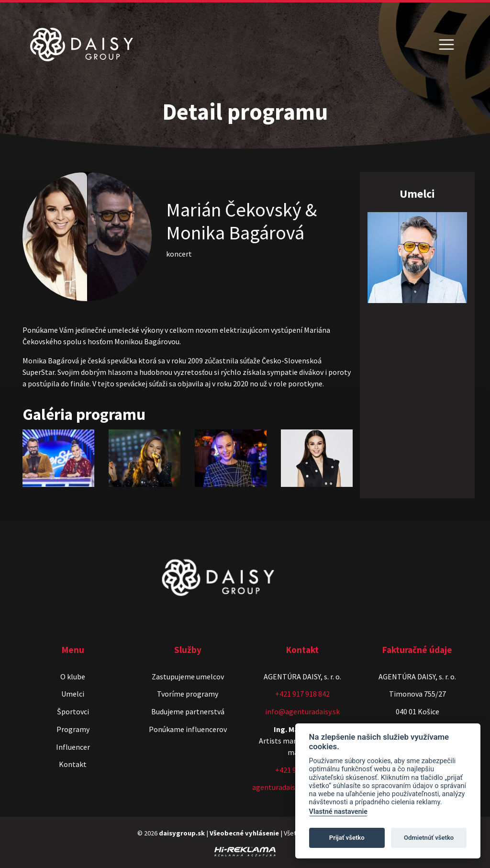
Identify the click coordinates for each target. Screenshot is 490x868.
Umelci (73, 694)
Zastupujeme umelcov (188, 676)
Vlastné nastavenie (338, 812)
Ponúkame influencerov (188, 729)
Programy (73, 729)
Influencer (73, 747)
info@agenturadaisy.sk (302, 711)
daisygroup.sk (182, 833)
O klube (73, 676)
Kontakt (73, 764)
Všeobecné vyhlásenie (244, 833)
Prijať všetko (347, 838)
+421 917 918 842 (302, 694)
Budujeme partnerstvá (188, 711)
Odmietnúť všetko (429, 838)
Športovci (73, 711)
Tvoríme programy (188, 694)
